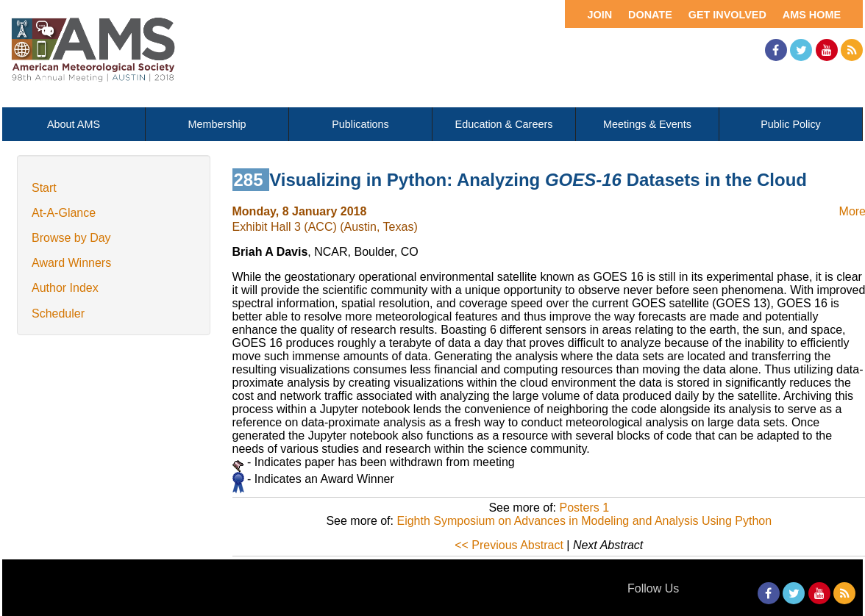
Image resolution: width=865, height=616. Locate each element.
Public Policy (791, 124)
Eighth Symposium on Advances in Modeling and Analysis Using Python (584, 521)
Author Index (65, 288)
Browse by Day (71, 238)
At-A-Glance (64, 213)
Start (44, 188)
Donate (650, 15)
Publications (360, 124)
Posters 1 (584, 508)
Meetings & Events (647, 124)
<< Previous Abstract (509, 545)
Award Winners (71, 263)
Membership (217, 124)
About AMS (74, 124)
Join (599, 15)
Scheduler (58, 314)
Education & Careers (504, 124)
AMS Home (812, 15)
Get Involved (727, 15)
